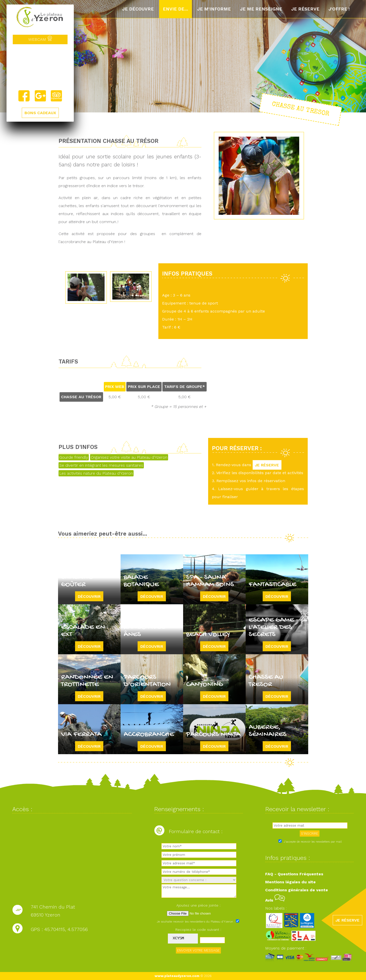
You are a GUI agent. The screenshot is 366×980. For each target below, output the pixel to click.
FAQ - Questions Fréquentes (294, 874)
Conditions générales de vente (297, 890)
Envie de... (175, 9)
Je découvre (138, 9)
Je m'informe (214, 9)
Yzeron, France (40, 67)
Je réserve (305, 9)
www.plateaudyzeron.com (177, 976)
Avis (275, 900)
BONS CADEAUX (40, 113)
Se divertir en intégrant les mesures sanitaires (101, 465)
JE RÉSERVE (267, 465)
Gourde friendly (74, 457)
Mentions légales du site (290, 882)
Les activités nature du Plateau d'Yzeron (96, 473)
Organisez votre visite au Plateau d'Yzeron (129, 457)
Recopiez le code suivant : (198, 930)
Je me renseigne (261, 9)
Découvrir (89, 596)
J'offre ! (339, 9)
